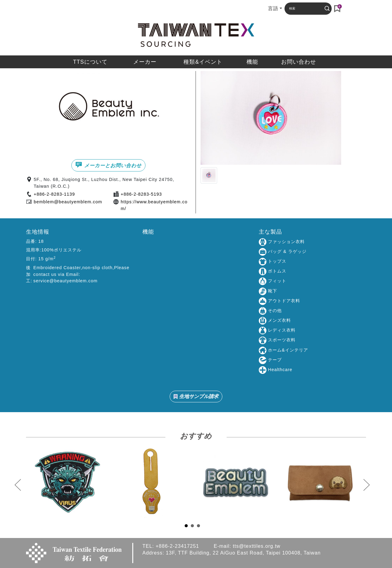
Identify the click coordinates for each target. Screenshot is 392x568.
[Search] (305, 8)
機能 (252, 62)
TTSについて (90, 62)
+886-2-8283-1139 (54, 194)
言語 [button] (273, 8)
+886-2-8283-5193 (141, 194)
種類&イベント (203, 62)
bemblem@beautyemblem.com (68, 202)
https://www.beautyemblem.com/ (154, 205)
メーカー (145, 62)
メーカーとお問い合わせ (108, 165)
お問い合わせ (299, 62)
